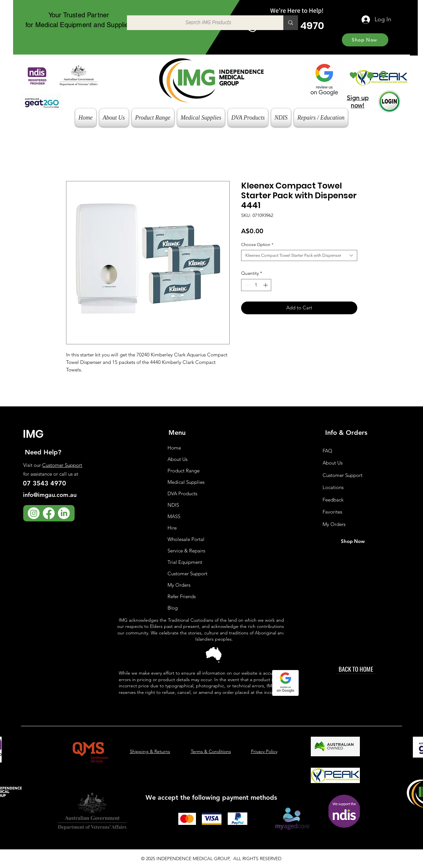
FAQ (327, 451)
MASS (174, 516)
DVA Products (182, 493)
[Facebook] (49, 513)
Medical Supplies (186, 482)
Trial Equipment (185, 562)
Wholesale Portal (186, 539)
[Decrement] (246, 285)
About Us (177, 459)
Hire (172, 528)
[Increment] (266, 285)
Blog (173, 608)
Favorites (332, 512)
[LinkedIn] (64, 513)
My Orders (179, 585)
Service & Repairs (186, 551)
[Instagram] (34, 513)
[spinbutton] (256, 285)
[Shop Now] (365, 40)
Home (174, 448)
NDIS (173, 505)
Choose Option (257, 245)
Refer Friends (182, 596)
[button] (367, 75)
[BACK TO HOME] (356, 669)
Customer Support (62, 465)
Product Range (184, 471)
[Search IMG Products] (202, 23)
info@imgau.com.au (50, 495)
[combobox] (299, 255)
